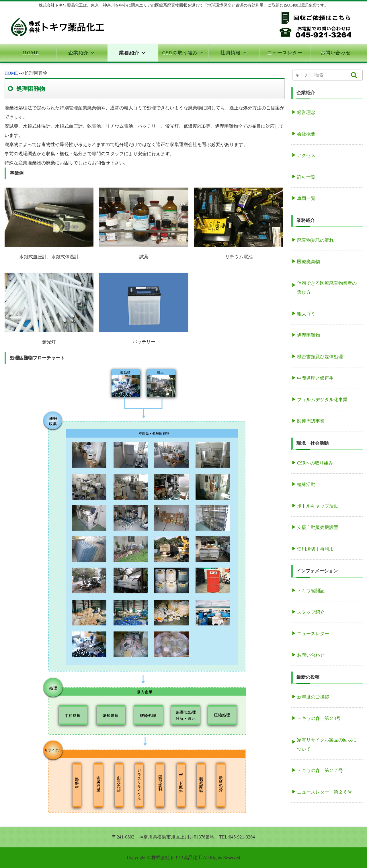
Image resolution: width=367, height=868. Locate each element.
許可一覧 (306, 177)
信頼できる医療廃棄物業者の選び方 (327, 288)
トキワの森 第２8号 (319, 718)
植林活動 (306, 484)
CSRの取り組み (180, 53)
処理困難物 (309, 335)
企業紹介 (78, 53)
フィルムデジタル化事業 (322, 400)
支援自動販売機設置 (318, 527)
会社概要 (306, 134)
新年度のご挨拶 (313, 697)
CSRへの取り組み (315, 463)
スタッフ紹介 (311, 612)
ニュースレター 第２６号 (325, 792)
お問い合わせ (336, 53)
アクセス (306, 155)
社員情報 (231, 53)
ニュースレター (285, 53)
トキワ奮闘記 (311, 591)
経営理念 (306, 112)
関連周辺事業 (311, 421)
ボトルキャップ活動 (318, 506)
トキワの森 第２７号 (320, 770)
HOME (31, 53)
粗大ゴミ (306, 314)
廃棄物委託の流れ (315, 240)
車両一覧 (306, 198)
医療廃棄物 (309, 262)
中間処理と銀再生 (315, 378)
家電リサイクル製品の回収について (327, 744)
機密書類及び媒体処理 (320, 357)
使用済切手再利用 (315, 549)
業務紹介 (129, 53)
